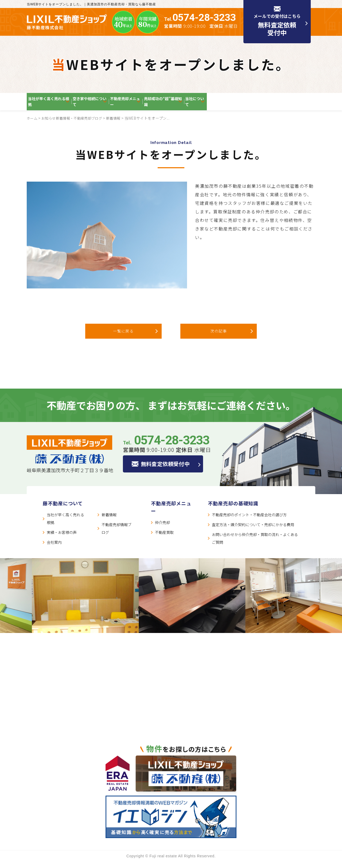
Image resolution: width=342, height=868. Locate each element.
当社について (291, 105)
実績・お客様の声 (62, 539)
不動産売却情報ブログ (116, 535)
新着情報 (119, 124)
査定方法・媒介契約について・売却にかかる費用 (253, 531)
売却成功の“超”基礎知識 (238, 105)
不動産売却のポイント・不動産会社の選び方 (249, 521)
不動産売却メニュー (178, 105)
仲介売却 (162, 529)
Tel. (200, 19)
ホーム (32, 124)
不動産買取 (164, 539)
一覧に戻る (123, 337)
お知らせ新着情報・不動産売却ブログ (75, 124)
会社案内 (54, 549)
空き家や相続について (122, 105)
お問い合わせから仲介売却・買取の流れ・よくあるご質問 (255, 545)
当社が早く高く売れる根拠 (58, 105)
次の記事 (219, 337)
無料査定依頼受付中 (169, 471)
